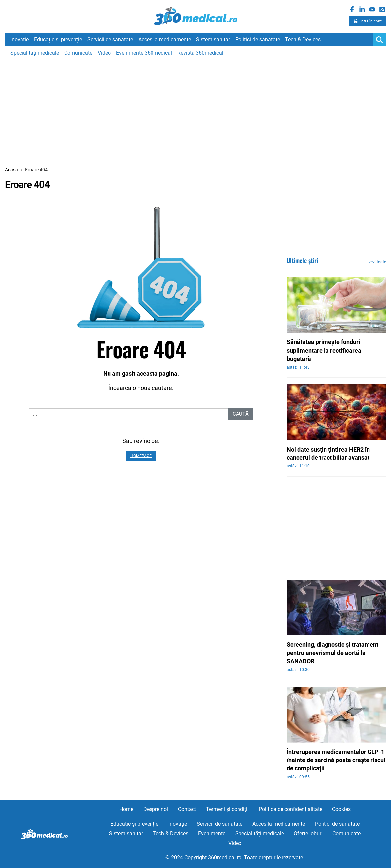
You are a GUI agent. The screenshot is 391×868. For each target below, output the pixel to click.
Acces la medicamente (165, 40)
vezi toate (377, 262)
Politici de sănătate (258, 40)
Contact (187, 809)
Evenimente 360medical (144, 53)
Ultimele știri (303, 260)
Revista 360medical (200, 53)
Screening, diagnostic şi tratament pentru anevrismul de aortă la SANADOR (333, 653)
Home (126, 809)
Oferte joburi (308, 833)
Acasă (11, 170)
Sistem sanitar (213, 40)
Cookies (341, 809)
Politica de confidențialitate (290, 809)
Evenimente (212, 833)
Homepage (141, 456)
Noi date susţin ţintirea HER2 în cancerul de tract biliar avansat (328, 454)
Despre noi (156, 809)
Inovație (20, 40)
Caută (241, 414)
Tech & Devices (303, 40)
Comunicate (78, 53)
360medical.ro (196, 16)
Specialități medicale (35, 53)
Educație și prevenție (58, 40)
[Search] (379, 40)
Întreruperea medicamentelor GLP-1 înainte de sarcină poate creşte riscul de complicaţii (336, 760)
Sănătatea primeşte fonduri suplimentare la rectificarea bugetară (324, 350)
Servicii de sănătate (110, 40)
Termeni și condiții (227, 809)
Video (104, 53)
